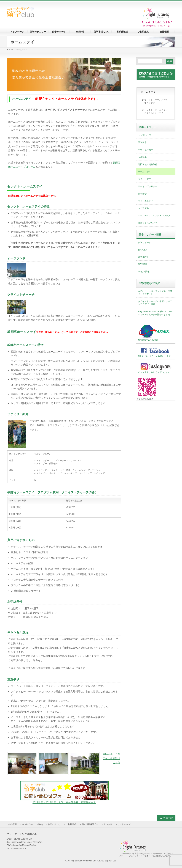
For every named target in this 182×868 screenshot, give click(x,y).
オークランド (16, 258)
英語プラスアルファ (148, 223)
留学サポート (144, 243)
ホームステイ (148, 92)
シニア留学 (143, 208)
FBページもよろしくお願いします (156, 352)
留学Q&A (142, 250)
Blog (41, 824)
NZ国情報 (143, 264)
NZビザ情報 (144, 272)
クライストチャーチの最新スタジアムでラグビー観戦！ (155, 303)
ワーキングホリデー (148, 186)
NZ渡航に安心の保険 (154, 333)
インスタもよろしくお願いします (156, 368)
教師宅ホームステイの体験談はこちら (111, 758)
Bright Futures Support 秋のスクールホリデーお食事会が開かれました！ (156, 313)
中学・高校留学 (146, 150)
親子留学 (142, 194)
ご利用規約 (71, 824)
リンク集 (108, 824)
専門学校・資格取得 (148, 164)
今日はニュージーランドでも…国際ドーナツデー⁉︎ (155, 293)
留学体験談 (143, 257)
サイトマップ (124, 824)
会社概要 (12, 824)
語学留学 (142, 142)
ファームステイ (146, 201)
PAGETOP (168, 818)
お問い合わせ (54, 824)
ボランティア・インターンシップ (154, 216)
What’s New (28, 824)
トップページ (144, 135)
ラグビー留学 (144, 179)
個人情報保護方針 (90, 824)
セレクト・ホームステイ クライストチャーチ (157, 111)
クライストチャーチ (21, 295)
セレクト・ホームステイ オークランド (157, 101)
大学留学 (142, 157)
